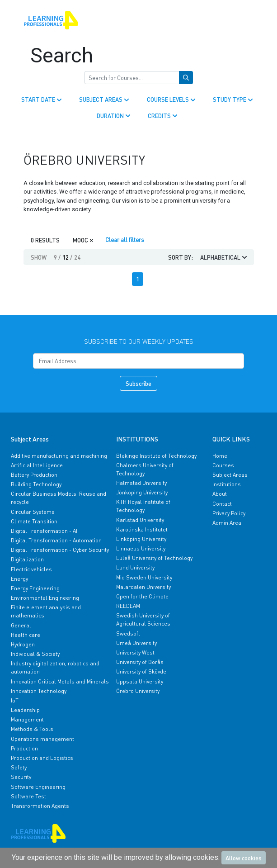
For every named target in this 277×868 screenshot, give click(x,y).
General (21, 625)
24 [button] (77, 257)
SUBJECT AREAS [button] (105, 99)
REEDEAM (128, 606)
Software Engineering (38, 787)
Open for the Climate (142, 596)
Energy (19, 579)
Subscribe (138, 383)
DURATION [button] (114, 116)
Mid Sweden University (144, 577)
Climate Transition (34, 521)
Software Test (28, 796)
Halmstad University (141, 483)
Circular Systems (33, 512)
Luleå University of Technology (154, 558)
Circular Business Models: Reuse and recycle (59, 498)
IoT (15, 700)
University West (135, 652)
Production (24, 748)
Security (21, 777)
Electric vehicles (31, 569)
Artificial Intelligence (37, 465)
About (220, 494)
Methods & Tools (32, 729)
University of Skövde (141, 671)
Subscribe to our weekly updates (139, 341)
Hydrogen (23, 644)
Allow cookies (244, 858)
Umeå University (136, 643)
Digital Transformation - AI (44, 531)
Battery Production (34, 475)
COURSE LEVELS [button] (172, 99)
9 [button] (57, 257)
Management (27, 719)
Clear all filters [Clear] (125, 240)
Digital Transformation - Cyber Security (60, 550)
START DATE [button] (42, 99)
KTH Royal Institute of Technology (143, 506)
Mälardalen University (143, 587)
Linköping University (141, 539)
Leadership (25, 710)
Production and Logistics (42, 758)
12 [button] (67, 257)
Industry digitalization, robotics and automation (55, 667)
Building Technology (36, 484)
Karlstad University (140, 520)
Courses (223, 465)
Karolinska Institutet (142, 529)
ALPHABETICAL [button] (224, 257)
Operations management (42, 739)
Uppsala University (140, 681)
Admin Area (227, 523)
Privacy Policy (229, 513)
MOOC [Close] (83, 240)
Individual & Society (35, 654)
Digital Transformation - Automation (56, 540)
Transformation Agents (40, 806)
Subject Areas (230, 475)
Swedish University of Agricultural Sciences (143, 619)
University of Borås (140, 662)
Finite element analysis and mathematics (46, 611)
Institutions (227, 484)
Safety (19, 767)
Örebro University (138, 691)
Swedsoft (128, 633)
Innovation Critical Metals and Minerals (60, 681)
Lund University (135, 567)
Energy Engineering (35, 588)
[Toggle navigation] (248, 20)
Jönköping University (142, 492)
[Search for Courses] (132, 78)
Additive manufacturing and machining (59, 456)
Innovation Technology (39, 691)
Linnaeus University (141, 548)
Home (220, 456)
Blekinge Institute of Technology (156, 456)
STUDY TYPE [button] (234, 99)
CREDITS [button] (163, 116)
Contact (222, 504)
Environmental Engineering (45, 598)
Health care (26, 635)
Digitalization (27, 559)
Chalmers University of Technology (145, 469)
